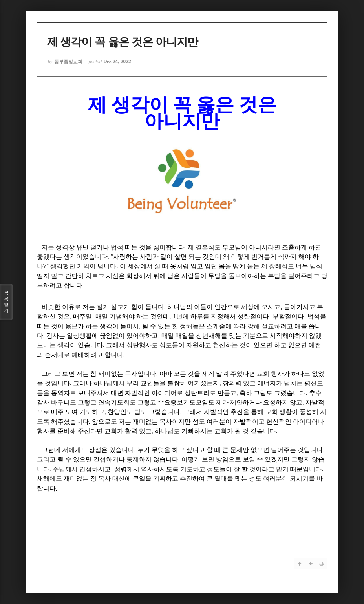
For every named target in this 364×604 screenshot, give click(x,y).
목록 (6, 302)
